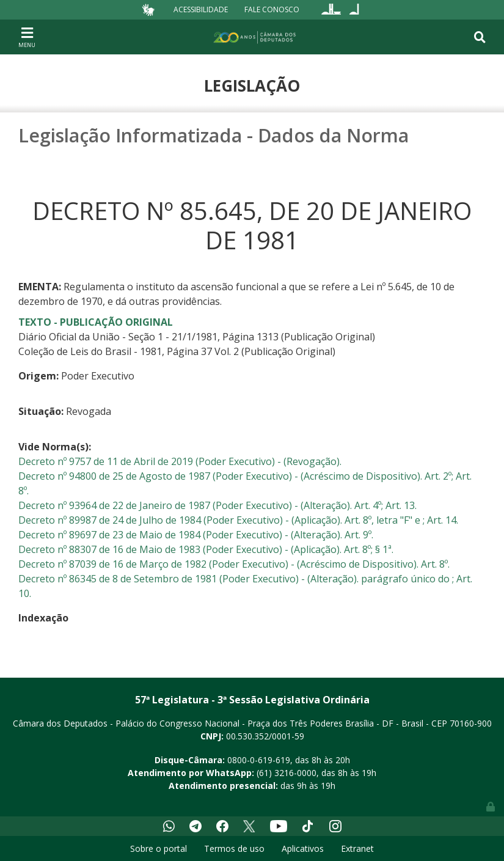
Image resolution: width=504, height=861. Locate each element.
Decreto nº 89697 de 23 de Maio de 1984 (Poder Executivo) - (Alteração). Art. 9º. (196, 535)
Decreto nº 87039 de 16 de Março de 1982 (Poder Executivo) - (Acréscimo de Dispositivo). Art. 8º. (234, 564)
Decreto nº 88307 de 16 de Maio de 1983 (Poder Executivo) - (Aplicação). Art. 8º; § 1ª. (206, 549)
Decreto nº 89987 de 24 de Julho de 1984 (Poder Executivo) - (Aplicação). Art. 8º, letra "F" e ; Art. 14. (238, 520)
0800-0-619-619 (259, 760)
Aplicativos (303, 848)
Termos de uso (234, 848)
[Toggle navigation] (27, 37)
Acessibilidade (201, 9)
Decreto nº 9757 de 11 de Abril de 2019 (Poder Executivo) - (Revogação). (180, 461)
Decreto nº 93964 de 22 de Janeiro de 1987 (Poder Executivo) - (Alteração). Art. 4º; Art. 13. (217, 505)
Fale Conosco (272, 9)
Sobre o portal (159, 848)
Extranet (357, 848)
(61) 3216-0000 (287, 773)
